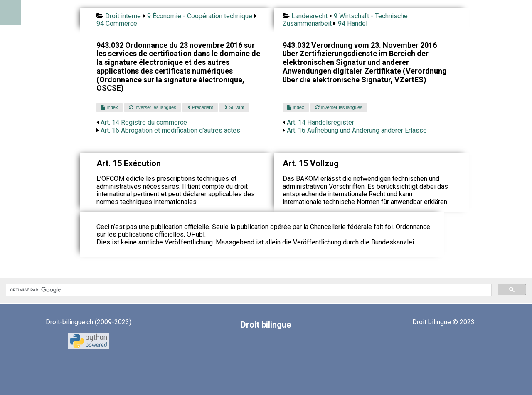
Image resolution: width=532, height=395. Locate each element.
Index (109, 107)
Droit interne (123, 16)
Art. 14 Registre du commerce (144, 122)
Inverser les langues (153, 107)
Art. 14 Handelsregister (320, 122)
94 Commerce (117, 23)
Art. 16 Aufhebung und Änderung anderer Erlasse (357, 130)
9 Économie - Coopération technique (200, 16)
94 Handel (353, 23)
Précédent (200, 107)
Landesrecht (309, 16)
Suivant (234, 107)
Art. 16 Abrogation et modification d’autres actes (170, 130)
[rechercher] (248, 290)
